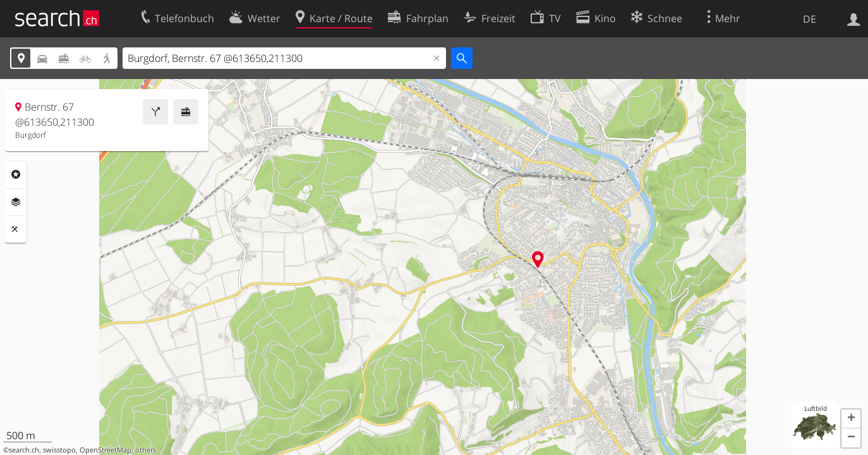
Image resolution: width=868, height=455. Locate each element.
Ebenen (16, 202)
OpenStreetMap (105, 450)
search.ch (24, 450)
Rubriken (16, 174)
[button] (851, 419)
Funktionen (16, 229)
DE (810, 19)
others (146, 450)
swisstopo (59, 450)
